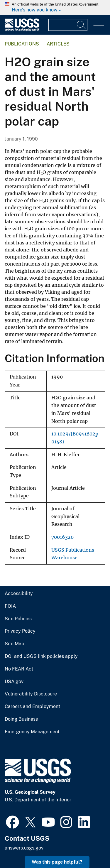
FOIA (10, 606)
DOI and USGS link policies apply (41, 656)
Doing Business (21, 719)
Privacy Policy (20, 631)
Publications (22, 44)
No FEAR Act (19, 669)
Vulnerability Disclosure (31, 694)
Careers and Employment (32, 707)
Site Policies (18, 619)
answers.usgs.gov (24, 848)
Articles (58, 44)
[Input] (68, 25)
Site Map (15, 644)
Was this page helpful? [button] (57, 862)
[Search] (82, 25)
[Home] (22, 30)
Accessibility (19, 594)
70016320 (62, 537)
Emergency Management (32, 732)
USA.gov (14, 682)
